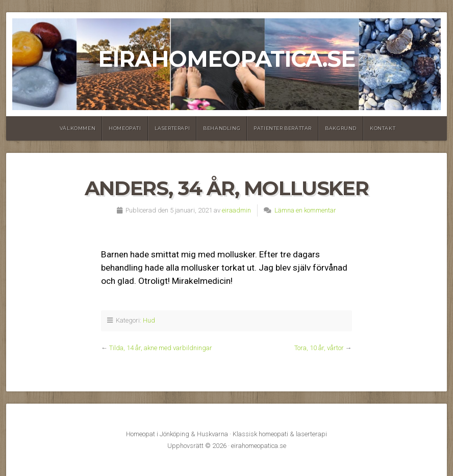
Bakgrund (341, 128)
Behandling (222, 128)
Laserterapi (172, 128)
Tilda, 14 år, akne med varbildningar (161, 348)
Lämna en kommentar (305, 210)
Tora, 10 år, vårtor (319, 348)
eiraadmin (236, 210)
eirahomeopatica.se (226, 59)
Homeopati (125, 128)
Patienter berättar (283, 128)
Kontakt (383, 128)
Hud (149, 320)
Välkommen (78, 128)
